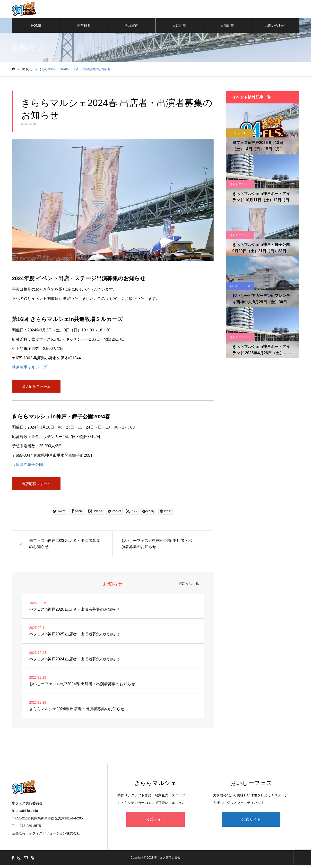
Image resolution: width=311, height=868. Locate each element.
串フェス (240, 134)
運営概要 (84, 27)
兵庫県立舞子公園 (27, 467)
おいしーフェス (240, 287)
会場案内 (132, 27)
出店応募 (179, 27)
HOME (36, 27)
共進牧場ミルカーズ (29, 368)
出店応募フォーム (36, 388)
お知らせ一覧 (189, 586)
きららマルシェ (240, 185)
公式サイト (155, 822)
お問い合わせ (275, 27)
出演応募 (227, 27)
